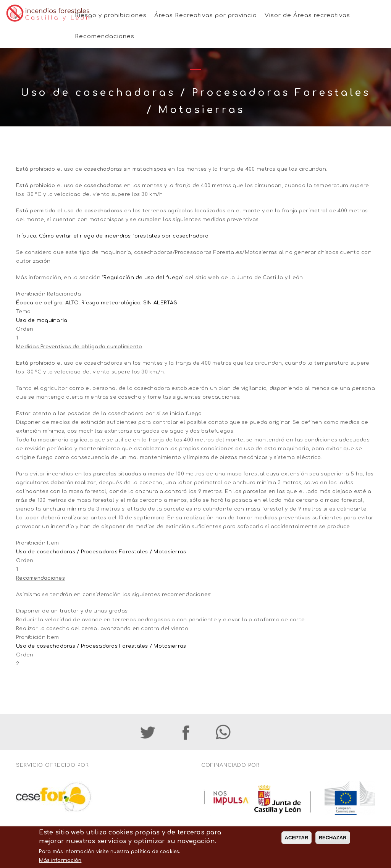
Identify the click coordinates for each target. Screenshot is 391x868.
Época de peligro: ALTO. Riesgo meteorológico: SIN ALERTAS (97, 303)
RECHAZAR (333, 849)
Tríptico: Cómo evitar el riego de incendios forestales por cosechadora (112, 236)
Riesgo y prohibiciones (111, 15)
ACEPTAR (297, 849)
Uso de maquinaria (42, 320)
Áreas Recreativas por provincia (206, 15)
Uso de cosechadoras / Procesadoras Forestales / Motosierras (101, 552)
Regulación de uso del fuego (143, 278)
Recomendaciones (105, 36)
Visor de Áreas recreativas (307, 15)
